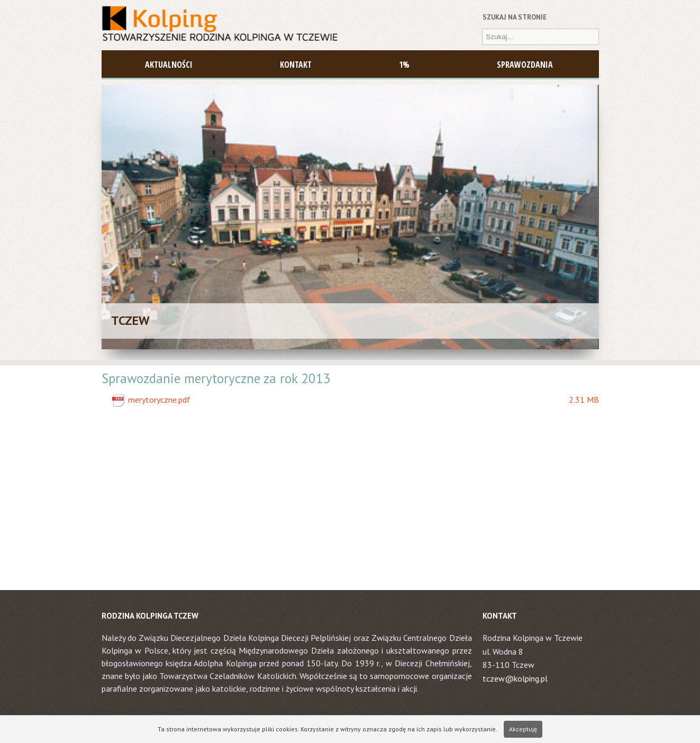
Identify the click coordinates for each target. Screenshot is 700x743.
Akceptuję (523, 729)
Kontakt (296, 65)
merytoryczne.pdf (363, 400)
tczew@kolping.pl (515, 678)
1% (404, 65)
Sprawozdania (525, 65)
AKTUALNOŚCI (169, 65)
